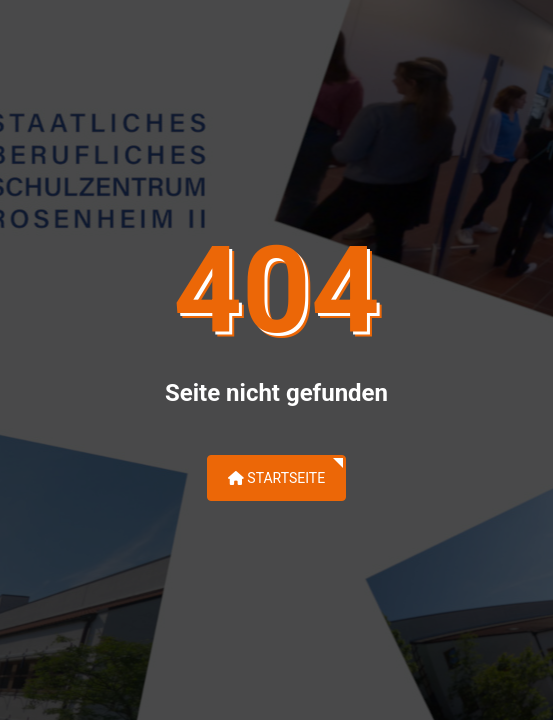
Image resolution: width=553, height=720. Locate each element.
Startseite (276, 478)
